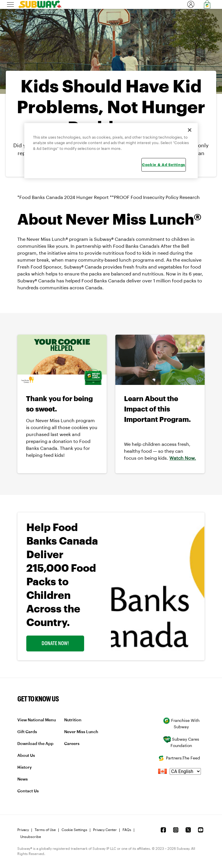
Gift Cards (27, 732)
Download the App (35, 744)
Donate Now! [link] (55, 643)
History (25, 768)
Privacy (23, 830)
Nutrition (73, 720)
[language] (185, 771)
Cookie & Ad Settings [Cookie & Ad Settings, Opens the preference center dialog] (164, 165)
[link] (38, 4)
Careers (72, 744)
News (23, 779)
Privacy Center (105, 830)
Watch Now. (183, 458)
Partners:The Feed (179, 758)
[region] (111, 151)
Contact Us (28, 791)
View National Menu (37, 720)
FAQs (127, 830)
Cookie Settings (74, 830)
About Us (26, 756)
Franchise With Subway (181, 723)
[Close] (190, 130)
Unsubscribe (31, 837)
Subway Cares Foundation (181, 742)
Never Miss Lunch (81, 732)
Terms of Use (45, 830)
